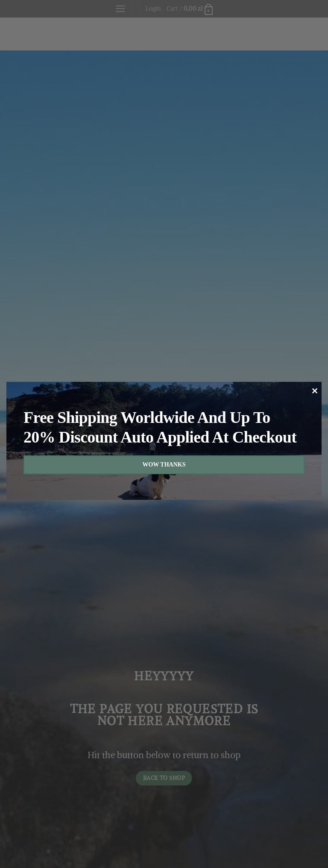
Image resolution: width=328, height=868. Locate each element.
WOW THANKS (164, 465)
